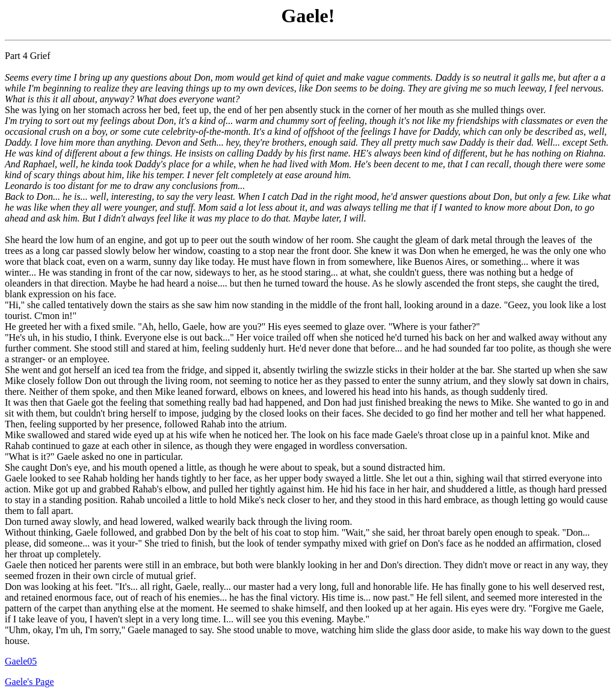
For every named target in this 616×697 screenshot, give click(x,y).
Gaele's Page (29, 682)
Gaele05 (21, 661)
